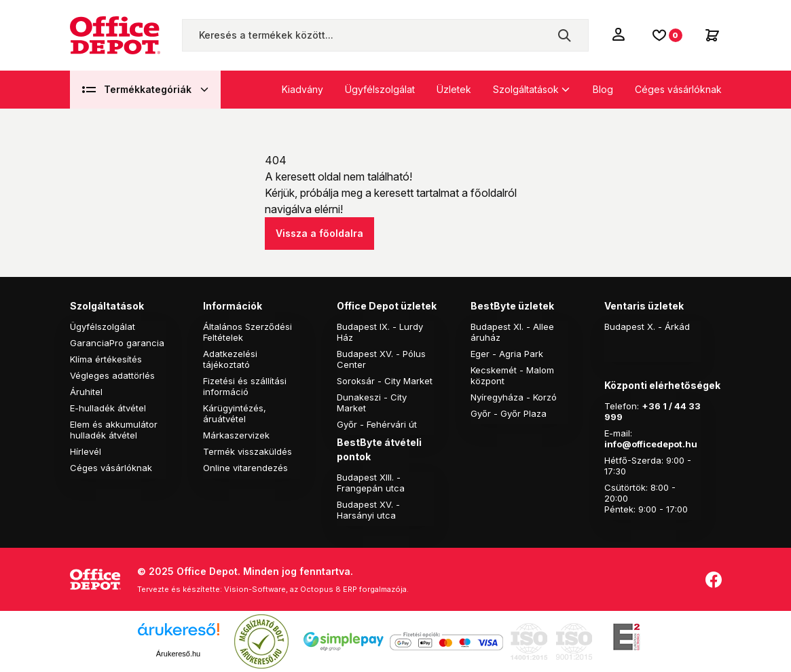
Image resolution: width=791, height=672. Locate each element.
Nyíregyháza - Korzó (514, 397)
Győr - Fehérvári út (377, 424)
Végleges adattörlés (112, 375)
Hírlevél (86, 451)
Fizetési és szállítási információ (245, 386)
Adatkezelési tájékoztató (230, 359)
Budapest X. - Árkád (647, 326)
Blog (603, 89)
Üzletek (454, 89)
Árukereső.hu (178, 654)
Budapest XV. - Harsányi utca (368, 510)
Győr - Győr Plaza (509, 413)
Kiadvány (302, 89)
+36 (651, 406)
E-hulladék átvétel (108, 408)
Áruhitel (86, 392)
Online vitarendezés (245, 468)
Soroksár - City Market (385, 381)
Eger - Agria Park (507, 354)
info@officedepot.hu (651, 444)
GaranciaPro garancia (117, 343)
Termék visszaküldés (247, 451)
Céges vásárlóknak (678, 89)
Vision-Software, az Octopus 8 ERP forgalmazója (315, 589)
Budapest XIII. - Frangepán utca (371, 483)
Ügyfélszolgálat (380, 89)
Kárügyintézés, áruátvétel (235, 413)
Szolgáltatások (526, 89)
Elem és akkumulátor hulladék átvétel (114, 430)
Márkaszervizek (236, 435)
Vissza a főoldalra (319, 233)
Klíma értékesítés (106, 359)
